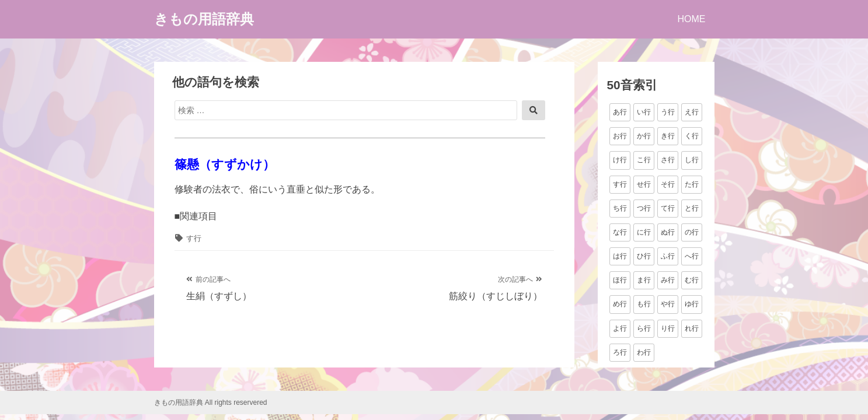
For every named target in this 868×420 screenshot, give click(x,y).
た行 (692, 184)
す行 (194, 238)
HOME (692, 19)
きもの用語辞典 (204, 19)
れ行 (692, 328)
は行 (620, 256)
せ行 (644, 184)
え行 (692, 112)
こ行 (644, 160)
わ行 (644, 352)
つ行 (644, 208)
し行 (692, 160)
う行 (668, 112)
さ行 (668, 160)
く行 (692, 136)
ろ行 (620, 352)
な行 (620, 232)
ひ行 (644, 256)
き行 (668, 136)
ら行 (644, 328)
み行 (668, 280)
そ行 (668, 184)
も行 (644, 304)
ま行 (644, 280)
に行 (644, 232)
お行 (620, 136)
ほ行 (620, 280)
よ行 (620, 328)
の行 (692, 232)
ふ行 (668, 256)
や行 (668, 304)
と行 (692, 208)
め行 (620, 304)
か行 (644, 136)
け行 (620, 160)
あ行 (620, 112)
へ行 (692, 256)
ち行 (620, 208)
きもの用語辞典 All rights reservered (211, 402)
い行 (644, 112)
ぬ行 (668, 232)
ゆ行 (692, 304)
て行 (668, 208)
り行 (668, 328)
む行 (692, 280)
